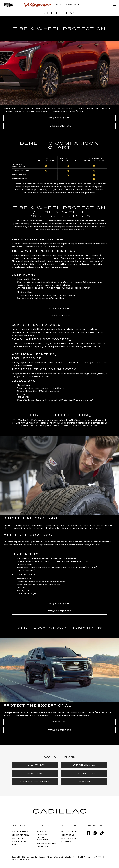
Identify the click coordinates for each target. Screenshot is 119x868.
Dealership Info (70, 832)
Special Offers (20, 838)
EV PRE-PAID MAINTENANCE (35, 781)
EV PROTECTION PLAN (85, 765)
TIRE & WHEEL (84, 781)
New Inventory (20, 832)
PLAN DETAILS (60, 722)
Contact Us (68, 835)
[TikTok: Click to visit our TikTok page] (103, 833)
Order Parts (44, 847)
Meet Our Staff (70, 838)
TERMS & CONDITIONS (60, 126)
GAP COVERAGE (35, 773)
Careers (66, 842)
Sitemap (42, 857)
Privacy (50, 857)
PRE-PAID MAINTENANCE (84, 773)
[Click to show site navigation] (114, 5)
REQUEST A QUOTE (60, 118)
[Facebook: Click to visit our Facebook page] (90, 833)
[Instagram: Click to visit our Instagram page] (96, 833)
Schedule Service (47, 843)
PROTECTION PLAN (35, 765)
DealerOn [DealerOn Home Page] (33, 857)
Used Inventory (20, 835)
